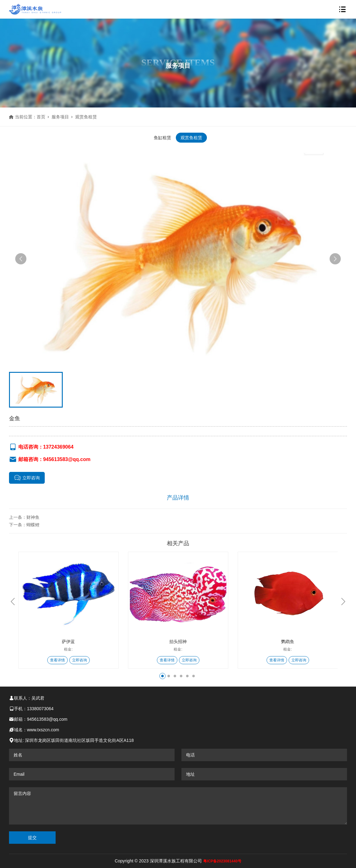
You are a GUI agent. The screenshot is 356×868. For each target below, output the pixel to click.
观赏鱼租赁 (86, 117)
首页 (41, 117)
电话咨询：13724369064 (41, 447)
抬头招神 (178, 642)
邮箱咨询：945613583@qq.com (50, 459)
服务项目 (60, 117)
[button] (21, 259)
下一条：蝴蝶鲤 (24, 525)
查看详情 (57, 660)
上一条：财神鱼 (24, 517)
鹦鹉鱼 (288, 642)
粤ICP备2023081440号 (222, 861)
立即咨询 (27, 478)
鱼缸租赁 (162, 138)
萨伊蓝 (68, 642)
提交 (32, 838)
